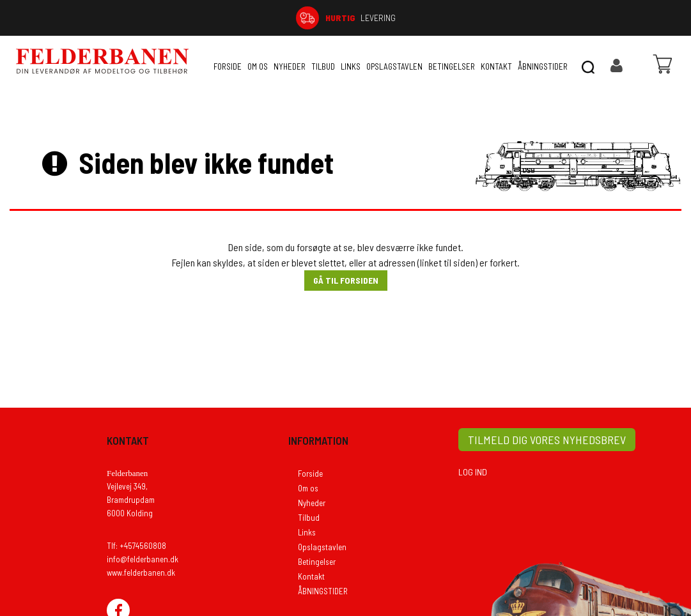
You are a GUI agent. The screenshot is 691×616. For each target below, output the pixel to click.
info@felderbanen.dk (143, 559)
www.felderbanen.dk (141, 573)
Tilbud (323, 66)
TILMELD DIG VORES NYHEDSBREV (547, 440)
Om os (258, 66)
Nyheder (290, 66)
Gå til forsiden (346, 280)
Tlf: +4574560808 (136, 546)
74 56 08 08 (586, 18)
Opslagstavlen (394, 66)
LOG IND (473, 472)
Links (351, 66)
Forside (228, 66)
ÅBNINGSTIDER (543, 66)
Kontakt (496, 66)
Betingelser (452, 66)
